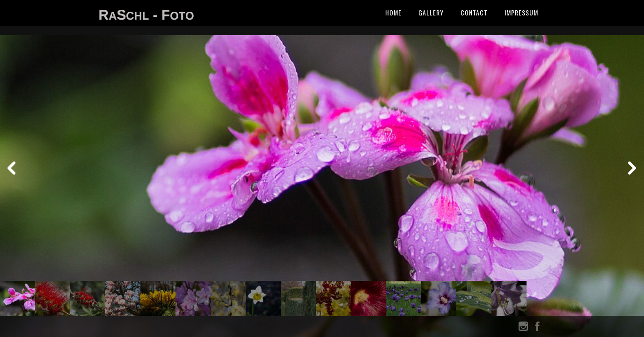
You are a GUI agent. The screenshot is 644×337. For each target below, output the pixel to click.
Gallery (431, 12)
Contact (474, 12)
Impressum (521, 12)
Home (393, 12)
